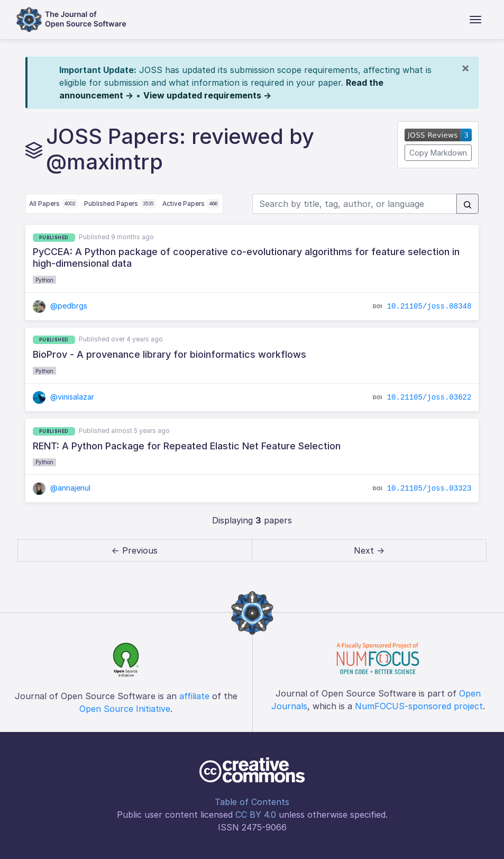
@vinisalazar (64, 397)
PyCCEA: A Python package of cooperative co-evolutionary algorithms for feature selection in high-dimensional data (246, 257)
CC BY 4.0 (256, 815)
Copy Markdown (438, 153)
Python (44, 280)
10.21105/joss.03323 (429, 489)
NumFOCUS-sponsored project (419, 706)
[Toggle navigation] (475, 20)
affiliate (194, 696)
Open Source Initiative (125, 709)
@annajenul (62, 488)
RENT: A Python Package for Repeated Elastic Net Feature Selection (187, 446)
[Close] (465, 68)
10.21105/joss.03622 (429, 397)
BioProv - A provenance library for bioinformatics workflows (169, 354)
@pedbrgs (60, 306)
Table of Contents (252, 802)
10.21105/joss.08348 (429, 306)
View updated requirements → (207, 95)
